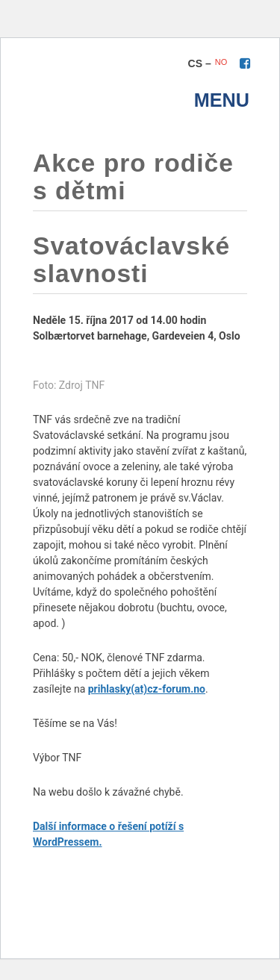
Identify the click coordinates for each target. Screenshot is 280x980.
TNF (97, 87)
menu (222, 100)
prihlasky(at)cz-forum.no (147, 689)
